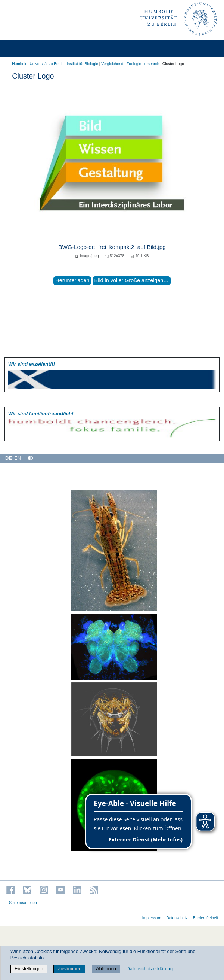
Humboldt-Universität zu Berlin (38, 64)
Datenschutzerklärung (150, 969)
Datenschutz (177, 918)
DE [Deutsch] (9, 458)
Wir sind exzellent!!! (32, 364)
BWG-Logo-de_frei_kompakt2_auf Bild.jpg (112, 247)
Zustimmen (70, 969)
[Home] (27, 48)
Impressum (152, 918)
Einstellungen (29, 969)
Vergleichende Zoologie (121, 64)
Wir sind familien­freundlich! (41, 413)
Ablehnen (106, 969)
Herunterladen (72, 280)
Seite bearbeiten (23, 903)
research (152, 64)
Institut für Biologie (83, 64)
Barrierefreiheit (206, 918)
